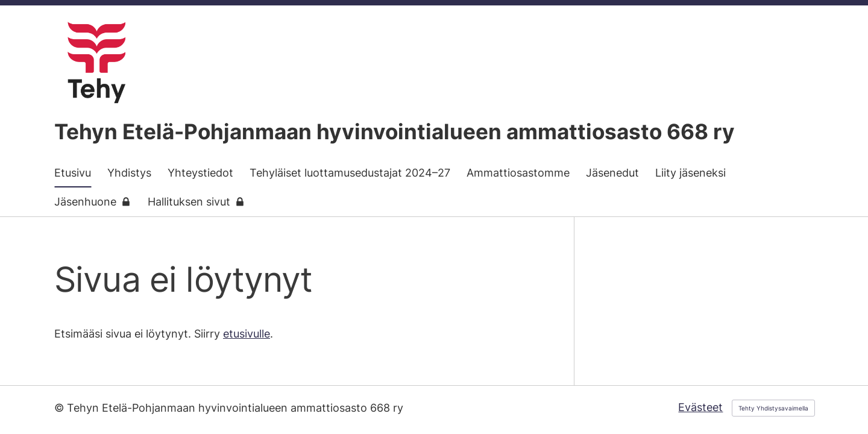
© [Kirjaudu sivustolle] (61, 408)
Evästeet (700, 407)
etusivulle (247, 334)
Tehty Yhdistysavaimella (773, 408)
